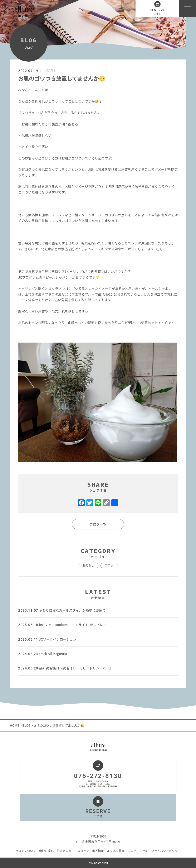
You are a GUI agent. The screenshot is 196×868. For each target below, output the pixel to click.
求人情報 (98, 851)
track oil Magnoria (43, 654)
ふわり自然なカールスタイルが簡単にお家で (62, 610)
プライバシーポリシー (166, 851)
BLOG (26, 725)
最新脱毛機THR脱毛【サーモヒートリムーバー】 (65, 668)
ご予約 (144, 851)
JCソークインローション (47, 639)
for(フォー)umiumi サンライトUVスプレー (62, 625)
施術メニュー (65, 851)
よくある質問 (116, 851)
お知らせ (50, 71)
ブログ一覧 (98, 524)
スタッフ (83, 851)
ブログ (109, 565)
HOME (15, 725)
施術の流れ (46, 851)
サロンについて (26, 851)
